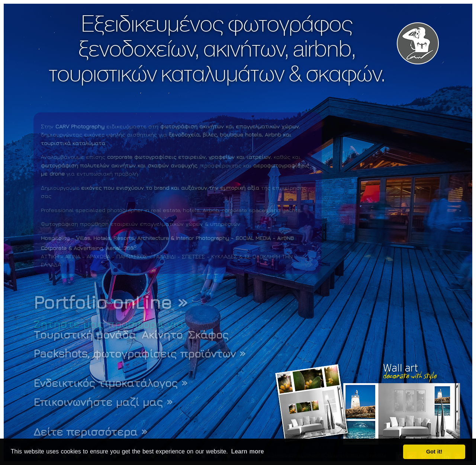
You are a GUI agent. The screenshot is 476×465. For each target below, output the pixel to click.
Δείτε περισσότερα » (91, 432)
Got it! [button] (434, 452)
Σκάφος (208, 334)
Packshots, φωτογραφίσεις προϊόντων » (140, 353)
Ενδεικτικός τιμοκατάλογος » (111, 383)
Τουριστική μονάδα (85, 334)
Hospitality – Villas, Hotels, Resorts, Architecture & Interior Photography (135, 238)
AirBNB (285, 238)
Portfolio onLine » (111, 302)
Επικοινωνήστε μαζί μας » (103, 402)
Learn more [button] (247, 451)
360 (130, 248)
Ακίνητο (162, 334)
